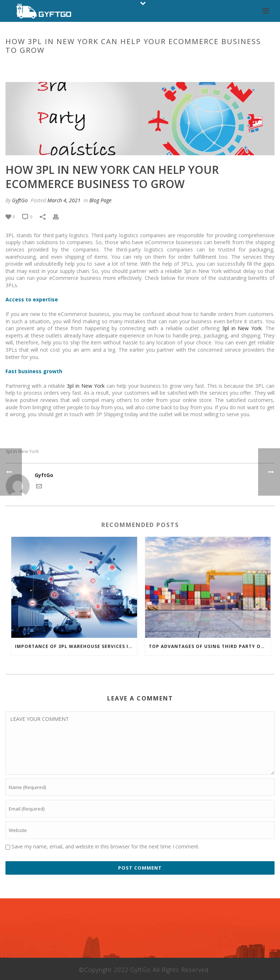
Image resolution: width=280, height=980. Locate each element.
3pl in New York (242, 328)
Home (63, 66)
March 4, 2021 (64, 200)
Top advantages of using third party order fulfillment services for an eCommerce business (210, 646)
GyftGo (20, 200)
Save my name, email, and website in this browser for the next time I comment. (106, 846)
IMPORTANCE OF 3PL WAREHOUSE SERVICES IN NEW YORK (76, 646)
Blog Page (87, 66)
